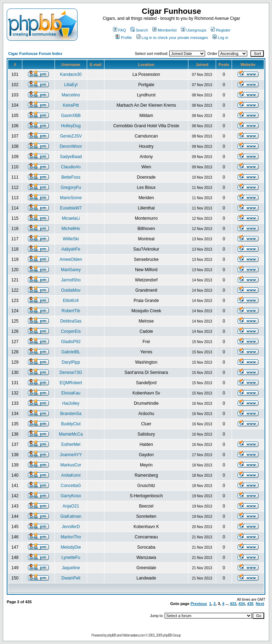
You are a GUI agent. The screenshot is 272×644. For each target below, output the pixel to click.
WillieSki (71, 239)
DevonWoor (71, 146)
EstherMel (71, 444)
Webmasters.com (134, 635)
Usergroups (194, 30)
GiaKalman (71, 516)
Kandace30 (71, 74)
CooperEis (71, 331)
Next (260, 604)
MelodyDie (71, 547)
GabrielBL (71, 352)
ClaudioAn (71, 167)
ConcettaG (71, 486)
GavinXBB (71, 116)
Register (221, 30)
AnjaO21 (71, 506)
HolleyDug (71, 126)
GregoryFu (71, 187)
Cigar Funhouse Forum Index (35, 54)
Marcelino (71, 95)
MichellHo (71, 229)
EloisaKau (71, 393)
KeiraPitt (71, 105)
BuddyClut (71, 424)
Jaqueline (71, 568)
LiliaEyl (71, 85)
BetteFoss (71, 177)
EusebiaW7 (71, 208)
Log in (220, 38)
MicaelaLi (71, 218)
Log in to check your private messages (172, 38)
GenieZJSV (71, 136)
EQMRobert (71, 383)
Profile (124, 38)
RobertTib (71, 311)
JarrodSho (71, 280)
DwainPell (71, 578)
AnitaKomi (71, 475)
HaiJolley (71, 403)
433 (233, 604)
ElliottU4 (71, 301)
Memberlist (165, 30)
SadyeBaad (71, 157)
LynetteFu (71, 558)
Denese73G (71, 373)
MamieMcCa (71, 434)
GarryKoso (71, 496)
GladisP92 (71, 342)
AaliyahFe (71, 249)
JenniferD (71, 527)
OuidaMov (71, 290)
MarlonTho (71, 537)
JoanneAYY (71, 455)
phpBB (112, 635)
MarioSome (71, 198)
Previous (199, 604)
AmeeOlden (71, 259)
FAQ (120, 30)
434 (242, 604)
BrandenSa (71, 414)
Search (139, 30)
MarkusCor (71, 465)
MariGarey (71, 270)
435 (250, 604)
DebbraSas (71, 321)
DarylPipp (71, 362)
